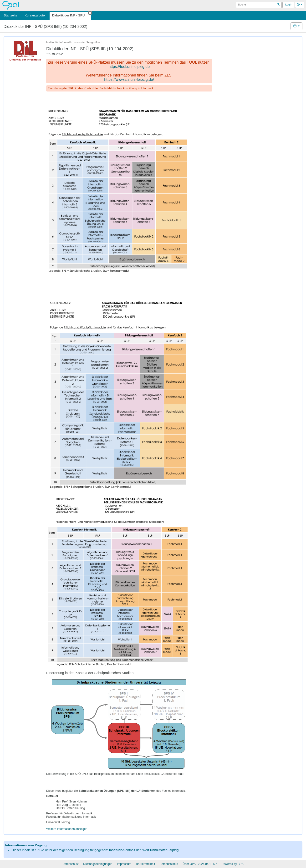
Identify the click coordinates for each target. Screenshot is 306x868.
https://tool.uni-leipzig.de (129, 67)
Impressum (124, 864)
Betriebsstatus (169, 864)
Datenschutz (71, 864)
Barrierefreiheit (145, 864)
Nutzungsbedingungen (98, 864)
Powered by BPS (233, 864)
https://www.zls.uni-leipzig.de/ (129, 79)
